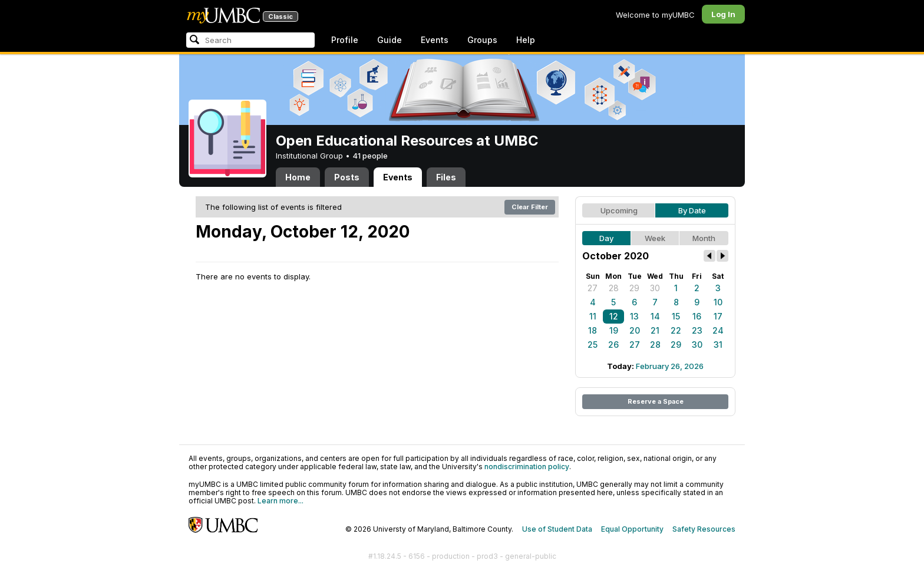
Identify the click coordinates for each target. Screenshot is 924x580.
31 (718, 345)
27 (593, 288)
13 (634, 316)
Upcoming (619, 210)
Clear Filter (530, 207)
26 (613, 345)
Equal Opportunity (632, 529)
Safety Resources (704, 529)
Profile (345, 40)
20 (635, 330)
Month (704, 238)
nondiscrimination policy (527, 467)
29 (634, 288)
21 (655, 330)
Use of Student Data (557, 529)
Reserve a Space (656, 401)
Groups (482, 40)
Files (446, 177)
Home (298, 177)
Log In (723, 14)
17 (718, 316)
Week (655, 238)
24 (718, 330)
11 (593, 316)
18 (593, 330)
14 (655, 316)
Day (606, 238)
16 (697, 316)
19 (614, 330)
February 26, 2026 (670, 366)
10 (718, 302)
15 (676, 316)
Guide (390, 40)
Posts (347, 177)
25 (593, 345)
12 (614, 316)
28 (614, 288)
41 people (370, 156)
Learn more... (280, 501)
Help (526, 40)
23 (697, 330)
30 (655, 288)
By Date (692, 210)
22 (676, 330)
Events (435, 40)
